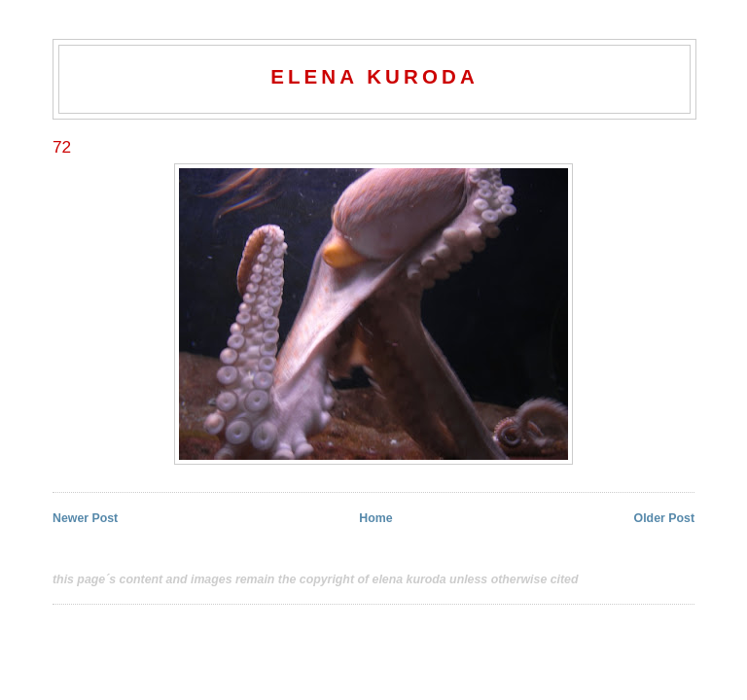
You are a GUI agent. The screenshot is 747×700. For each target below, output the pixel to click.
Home (375, 518)
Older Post (664, 518)
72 (62, 147)
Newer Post (85, 518)
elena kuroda (374, 76)
